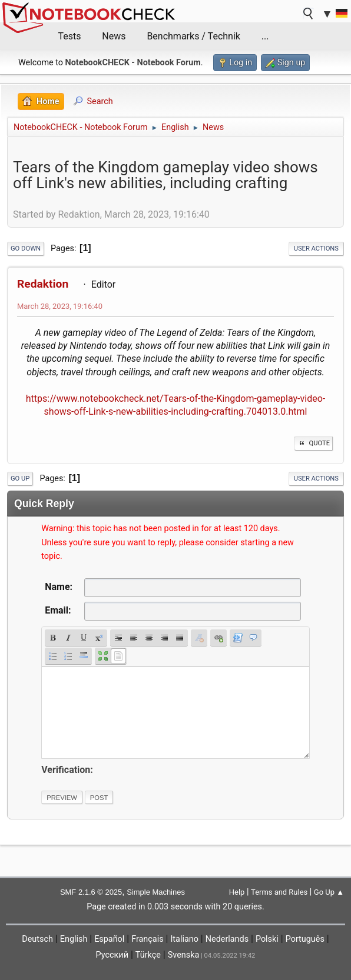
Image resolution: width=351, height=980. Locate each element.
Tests (69, 36)
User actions (316, 249)
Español (109, 939)
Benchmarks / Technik (193, 36)
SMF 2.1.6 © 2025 (91, 892)
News (114, 36)
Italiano (184, 939)
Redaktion (43, 284)
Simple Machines (156, 892)
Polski (267, 939)
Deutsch (37, 939)
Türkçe (148, 955)
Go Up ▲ (329, 892)
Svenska (184, 955)
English (74, 939)
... (265, 36)
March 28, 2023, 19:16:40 (60, 306)
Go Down (26, 249)
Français (147, 939)
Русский (112, 955)
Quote (313, 443)
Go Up (20, 479)
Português (305, 939)
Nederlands (227, 939)
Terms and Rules (279, 892)
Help (237, 892)
